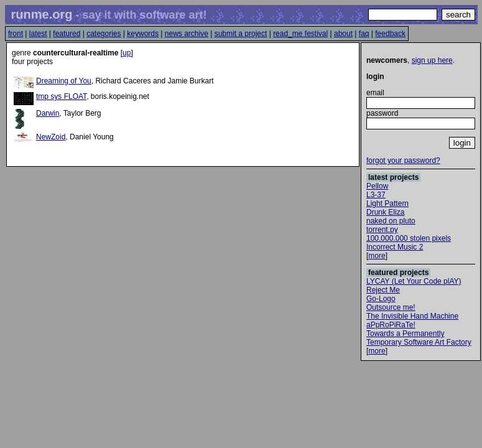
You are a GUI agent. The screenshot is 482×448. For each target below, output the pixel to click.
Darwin (48, 113)
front (16, 34)
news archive (187, 34)
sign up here (432, 60)
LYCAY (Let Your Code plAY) (414, 281)
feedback (390, 34)
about (343, 34)
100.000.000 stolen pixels (409, 238)
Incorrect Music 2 (395, 247)
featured (67, 34)
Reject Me (383, 290)
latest (38, 34)
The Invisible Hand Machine (412, 316)
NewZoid (51, 137)
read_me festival (300, 34)
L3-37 (376, 195)
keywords (143, 34)
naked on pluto (391, 221)
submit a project (241, 34)
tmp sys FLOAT (61, 96)
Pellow (377, 186)
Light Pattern (387, 203)
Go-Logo (381, 299)
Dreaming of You (64, 81)
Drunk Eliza (385, 212)
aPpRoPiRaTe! (391, 325)
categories (104, 34)
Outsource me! (391, 307)
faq (364, 34)
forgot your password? (403, 161)
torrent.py (382, 230)
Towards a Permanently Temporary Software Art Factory (419, 338)
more (377, 256)
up (127, 53)
